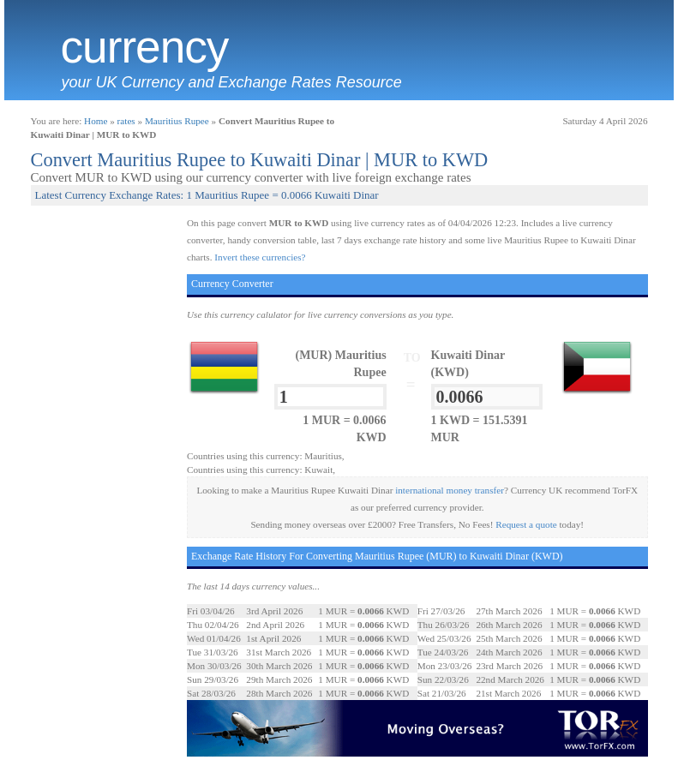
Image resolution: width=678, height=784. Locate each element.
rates (126, 121)
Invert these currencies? (260, 257)
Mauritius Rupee (177, 121)
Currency (145, 47)
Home (96, 121)
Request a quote (526, 524)
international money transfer (450, 490)
